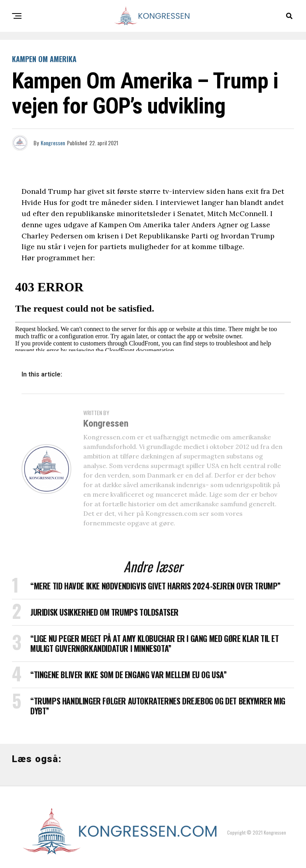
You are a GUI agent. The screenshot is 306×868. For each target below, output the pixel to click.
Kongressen (53, 143)
